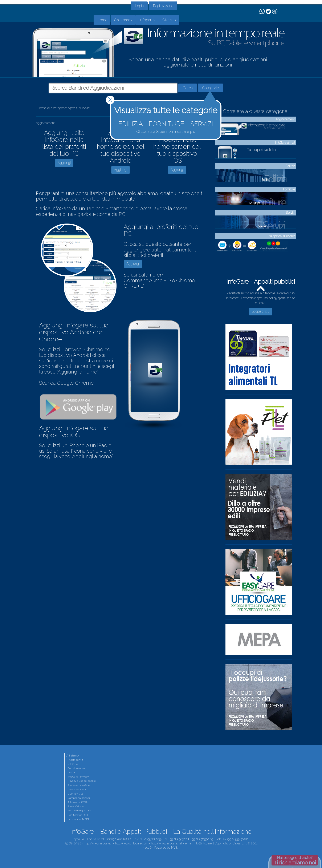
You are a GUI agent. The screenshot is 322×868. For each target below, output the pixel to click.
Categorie (210, 88)
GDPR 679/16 (75, 794)
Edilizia (290, 166)
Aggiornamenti (285, 119)
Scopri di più (261, 311)
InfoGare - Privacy (78, 777)
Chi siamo (123, 20)
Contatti (72, 772)
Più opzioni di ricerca (281, 236)
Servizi (291, 213)
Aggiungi (64, 163)
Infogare (147, 20)
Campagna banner (79, 798)
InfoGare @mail (285, 143)
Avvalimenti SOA (78, 790)
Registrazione (163, 6)
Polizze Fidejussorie (79, 811)
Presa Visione (76, 806)
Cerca (188, 88)
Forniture (289, 189)
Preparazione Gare (79, 785)
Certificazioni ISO (78, 815)
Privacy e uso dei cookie (82, 781)
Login (139, 6)
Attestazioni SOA (78, 802)
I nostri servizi (76, 760)
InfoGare (73, 764)
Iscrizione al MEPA (79, 819)
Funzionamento (77, 768)
